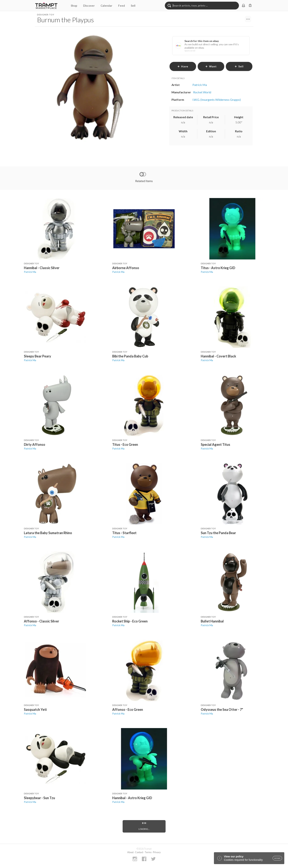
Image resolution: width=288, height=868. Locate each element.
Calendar (106, 6)
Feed (121, 6)
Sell (133, 6)
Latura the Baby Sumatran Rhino (48, 533)
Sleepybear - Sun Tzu (39, 798)
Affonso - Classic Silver (41, 621)
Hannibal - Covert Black (218, 356)
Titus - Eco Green (125, 444)
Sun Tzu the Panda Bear (218, 533)
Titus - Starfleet (124, 533)
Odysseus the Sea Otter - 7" (222, 710)
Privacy (157, 852)
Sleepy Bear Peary (38, 356)
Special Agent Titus (215, 444)
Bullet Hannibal (212, 621)
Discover (89, 6)
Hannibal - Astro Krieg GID (132, 798)
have (183, 66)
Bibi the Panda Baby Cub (130, 356)
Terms (148, 852)
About (130, 852)
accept (277, 858)
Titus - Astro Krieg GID (218, 268)
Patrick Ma (30, 272)
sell (239, 66)
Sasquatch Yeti (35, 710)
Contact (139, 852)
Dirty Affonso (35, 444)
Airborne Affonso (126, 268)
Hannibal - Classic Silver (42, 268)
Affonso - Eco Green (128, 710)
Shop (74, 6)
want (211, 66)
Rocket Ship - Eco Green (130, 621)
